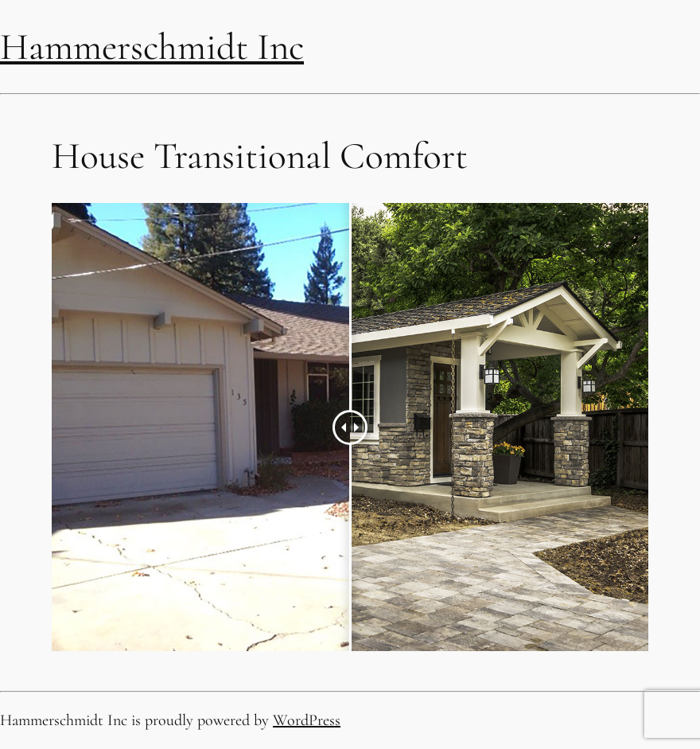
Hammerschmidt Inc (152, 47)
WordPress (307, 720)
